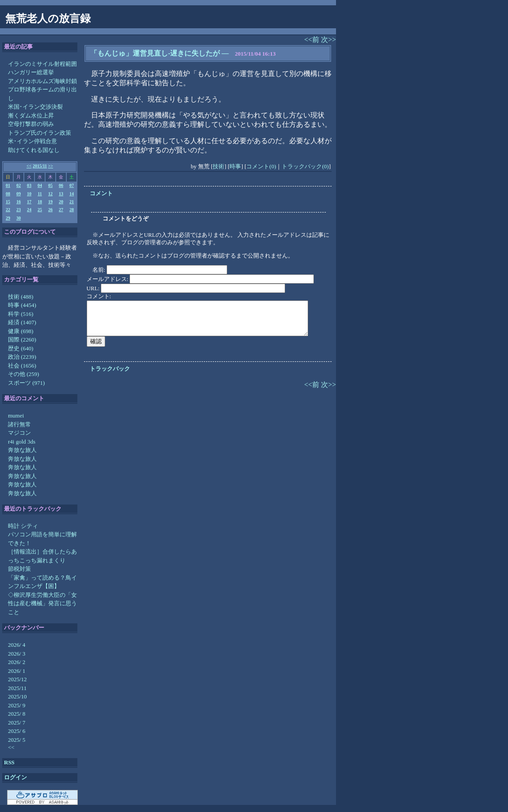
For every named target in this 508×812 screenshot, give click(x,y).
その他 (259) (23, 374)
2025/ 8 (17, 714)
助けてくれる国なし (34, 150)
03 (29, 185)
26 (50, 210)
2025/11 (17, 688)
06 (61, 185)
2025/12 (17, 679)
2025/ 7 (17, 723)
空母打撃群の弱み (31, 124)
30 (19, 218)
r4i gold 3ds (22, 442)
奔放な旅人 (22, 450)
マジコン (19, 433)
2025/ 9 (17, 705)
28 (72, 210)
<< (29, 166)
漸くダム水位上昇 (31, 116)
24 (29, 210)
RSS (9, 762)
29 (8, 218)
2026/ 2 (17, 662)
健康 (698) (21, 331)
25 (40, 210)
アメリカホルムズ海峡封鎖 (42, 81)
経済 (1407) (22, 322)
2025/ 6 (17, 731)
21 (72, 202)
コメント (101, 193)
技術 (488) (21, 297)
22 (8, 210)
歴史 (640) (21, 348)
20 (61, 202)
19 (50, 202)
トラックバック (110, 369)
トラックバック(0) (305, 166)
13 (61, 194)
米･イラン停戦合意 (32, 141)
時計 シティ (23, 526)
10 (29, 194)
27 (61, 210)
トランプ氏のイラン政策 (40, 133)
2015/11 (40, 166)
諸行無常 (19, 424)
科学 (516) (21, 314)
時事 (235, 166)
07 (72, 185)
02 (19, 185)
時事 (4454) (22, 305)
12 (50, 194)
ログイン (15, 777)
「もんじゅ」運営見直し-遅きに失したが (155, 53)
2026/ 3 (17, 654)
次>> (328, 40)
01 (8, 185)
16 (19, 202)
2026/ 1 (17, 671)
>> (51, 166)
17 (29, 202)
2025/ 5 (17, 740)
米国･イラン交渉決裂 (35, 107)
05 (50, 185)
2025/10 (17, 696)
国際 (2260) (22, 340)
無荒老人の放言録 (48, 19)
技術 (218, 166)
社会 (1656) (22, 366)
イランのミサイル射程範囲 (42, 64)
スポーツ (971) (26, 383)
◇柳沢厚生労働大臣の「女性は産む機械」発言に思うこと (42, 603)
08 (8, 194)
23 (19, 210)
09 (19, 194)
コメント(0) (261, 166)
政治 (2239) (22, 357)
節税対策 (19, 569)
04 (40, 185)
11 (40, 194)
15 (8, 202)
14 (72, 194)
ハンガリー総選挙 (31, 72)
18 (40, 202)
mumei (16, 415)
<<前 (313, 40)
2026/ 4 (17, 645)
